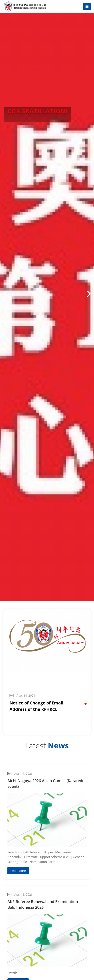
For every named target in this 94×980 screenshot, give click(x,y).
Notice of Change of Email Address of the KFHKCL (36, 706)
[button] (5, 294)
